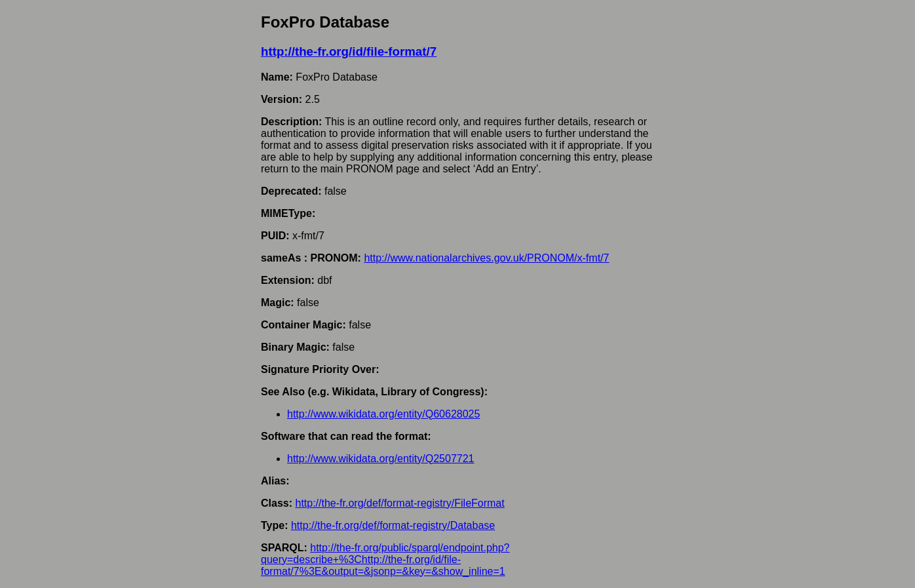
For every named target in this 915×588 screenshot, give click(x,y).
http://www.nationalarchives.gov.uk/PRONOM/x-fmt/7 (486, 258)
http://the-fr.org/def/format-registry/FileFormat (399, 503)
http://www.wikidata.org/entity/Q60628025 (383, 414)
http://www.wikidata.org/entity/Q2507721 (381, 459)
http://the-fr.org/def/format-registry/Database (393, 525)
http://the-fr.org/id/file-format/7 (349, 51)
